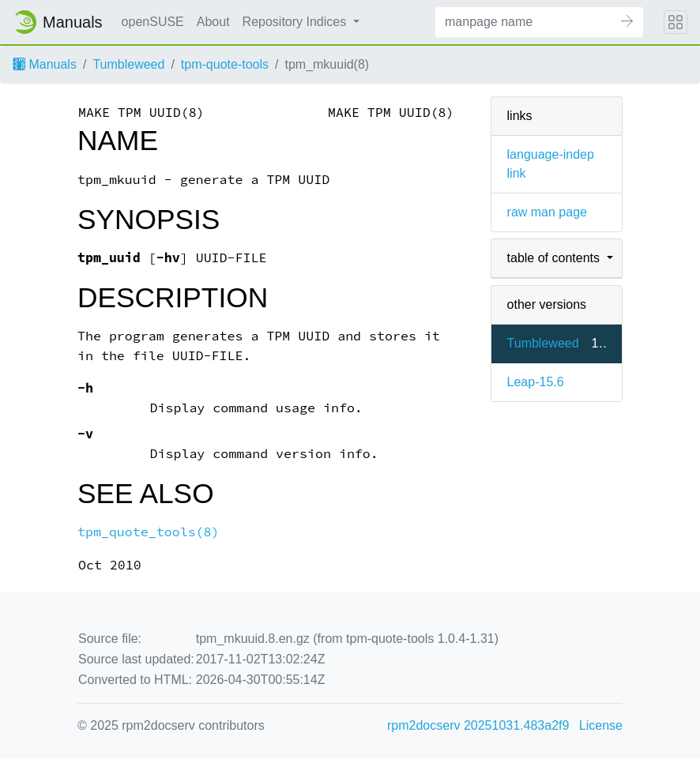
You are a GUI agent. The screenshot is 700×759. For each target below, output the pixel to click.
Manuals (45, 64)
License (601, 725)
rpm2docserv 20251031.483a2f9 (478, 725)
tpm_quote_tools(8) (149, 532)
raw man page (547, 212)
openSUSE (153, 22)
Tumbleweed (128, 64)
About (213, 22)
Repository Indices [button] (296, 22)
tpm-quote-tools (225, 64)
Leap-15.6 (536, 382)
